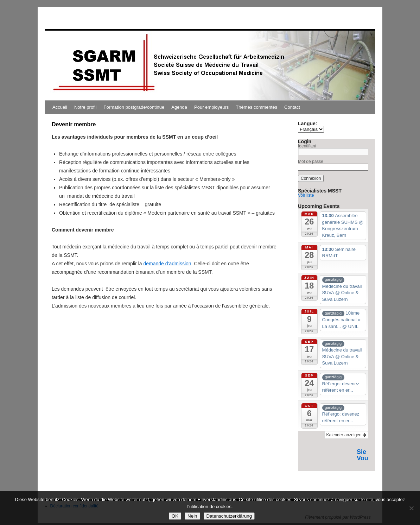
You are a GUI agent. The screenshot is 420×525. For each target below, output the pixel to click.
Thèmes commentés (256, 107)
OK (175, 516)
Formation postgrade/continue (134, 107)
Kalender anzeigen (346, 435)
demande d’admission (167, 264)
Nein (192, 516)
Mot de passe (311, 162)
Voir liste (306, 195)
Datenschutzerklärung (229, 516)
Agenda (179, 107)
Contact (292, 107)
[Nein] (411, 508)
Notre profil (85, 107)
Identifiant (307, 146)
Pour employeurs (211, 107)
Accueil (60, 107)
